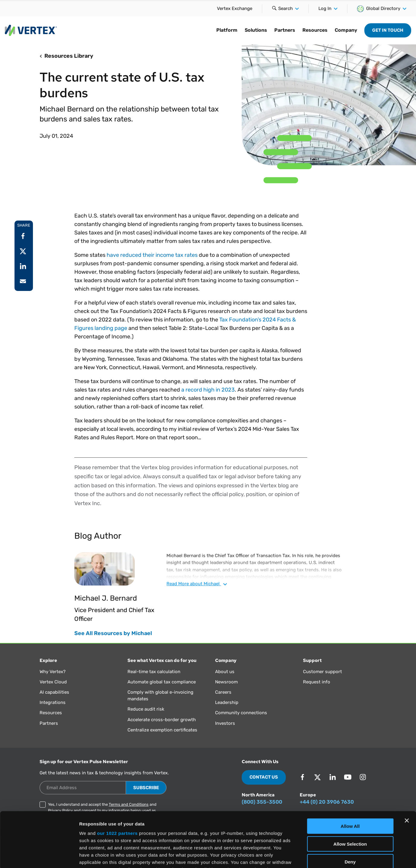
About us (225, 672)
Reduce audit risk (146, 709)
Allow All (350, 775)
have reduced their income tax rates (152, 255)
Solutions (256, 30)
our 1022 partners (117, 782)
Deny (350, 810)
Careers (223, 692)
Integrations (53, 702)
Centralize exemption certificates (162, 730)
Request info (317, 682)
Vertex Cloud (53, 682)
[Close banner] (407, 769)
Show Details (317, 856)
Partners (285, 30)
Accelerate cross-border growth (162, 720)
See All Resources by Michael (113, 633)
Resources (315, 30)
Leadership (227, 702)
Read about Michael (197, 584)
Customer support (322, 672)
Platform (227, 30)
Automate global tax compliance (162, 682)
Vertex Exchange (235, 8)
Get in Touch (388, 30)
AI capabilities (54, 692)
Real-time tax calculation (154, 672)
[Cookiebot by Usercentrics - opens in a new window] (39, 856)
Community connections (241, 713)
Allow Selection (350, 792)
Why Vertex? (53, 672)
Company (346, 30)
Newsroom (226, 682)
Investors (225, 723)
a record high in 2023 (208, 390)
